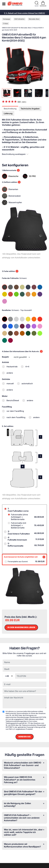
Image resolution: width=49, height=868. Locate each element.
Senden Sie (25, 737)
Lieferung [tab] (8, 114)
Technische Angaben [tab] (30, 109)
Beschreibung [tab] (10, 109)
